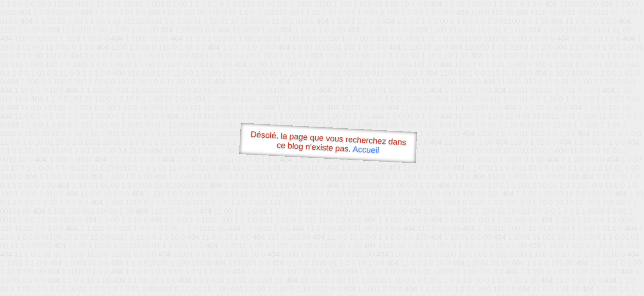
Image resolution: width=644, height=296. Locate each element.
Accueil (366, 149)
